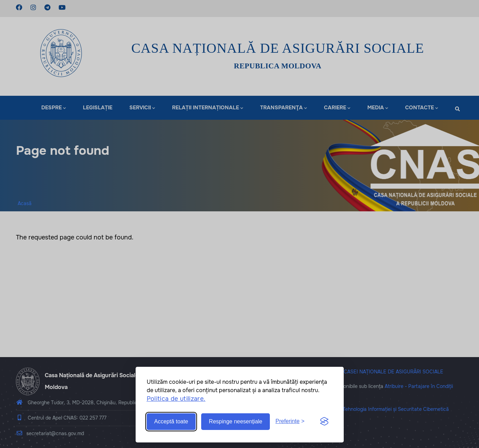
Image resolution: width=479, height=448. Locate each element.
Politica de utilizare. (176, 399)
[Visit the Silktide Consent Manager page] (324, 422)
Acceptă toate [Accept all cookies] (171, 421)
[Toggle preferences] (290, 421)
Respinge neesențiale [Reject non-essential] (236, 421)
